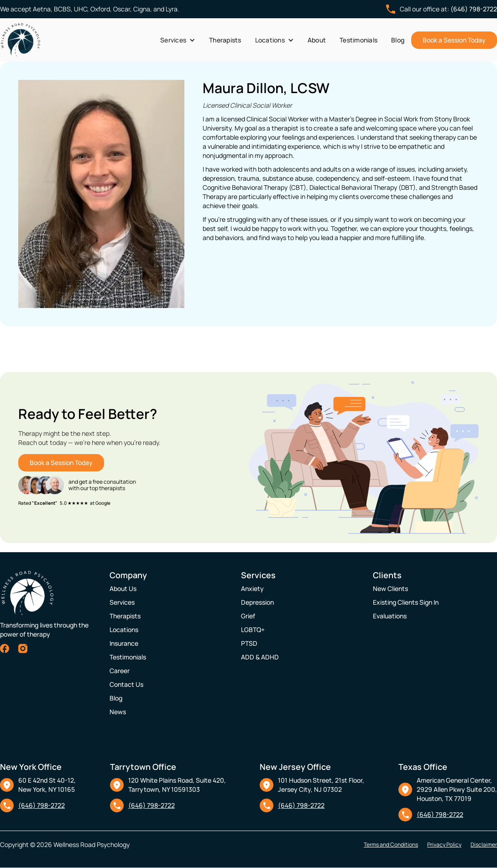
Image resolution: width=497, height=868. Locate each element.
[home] (21, 40)
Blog (398, 40)
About (317, 40)
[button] (178, 40)
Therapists (225, 40)
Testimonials (358, 40)
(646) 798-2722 (474, 9)
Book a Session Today (454, 40)
